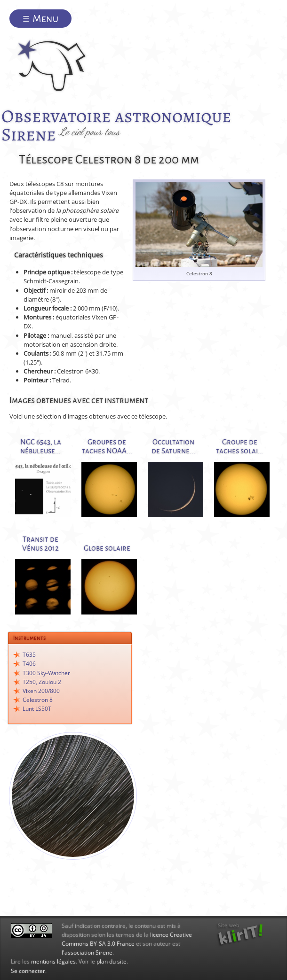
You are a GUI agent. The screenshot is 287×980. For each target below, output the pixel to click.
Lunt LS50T (37, 709)
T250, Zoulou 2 (42, 682)
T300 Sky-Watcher (46, 673)
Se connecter (28, 971)
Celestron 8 (38, 700)
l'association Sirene (87, 953)
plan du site (112, 961)
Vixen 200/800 (41, 691)
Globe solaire (107, 548)
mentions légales (53, 961)
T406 (29, 664)
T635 (29, 655)
